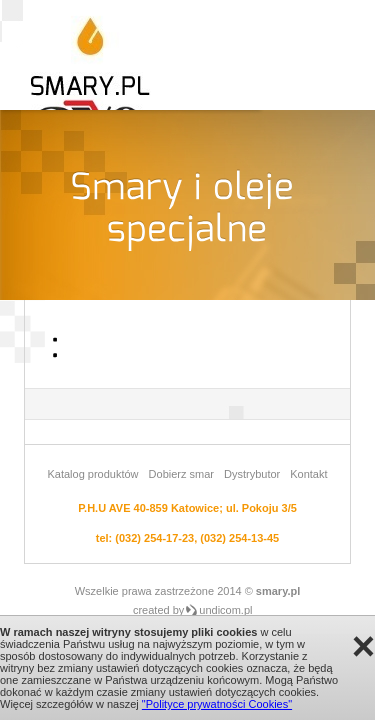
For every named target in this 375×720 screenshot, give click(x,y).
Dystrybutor (252, 474)
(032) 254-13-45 (239, 538)
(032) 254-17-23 (154, 538)
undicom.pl (225, 610)
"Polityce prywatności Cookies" (217, 704)
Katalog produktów (92, 474)
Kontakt (308, 474)
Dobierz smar (181, 474)
